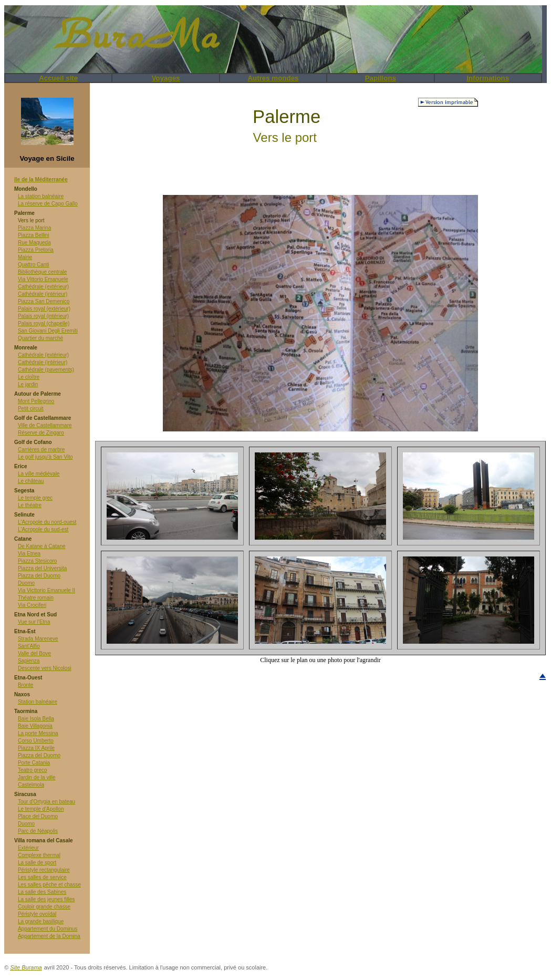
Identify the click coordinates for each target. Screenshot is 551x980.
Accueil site (58, 78)
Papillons (381, 78)
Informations (488, 78)
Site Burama (26, 967)
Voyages (166, 78)
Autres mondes (273, 78)
